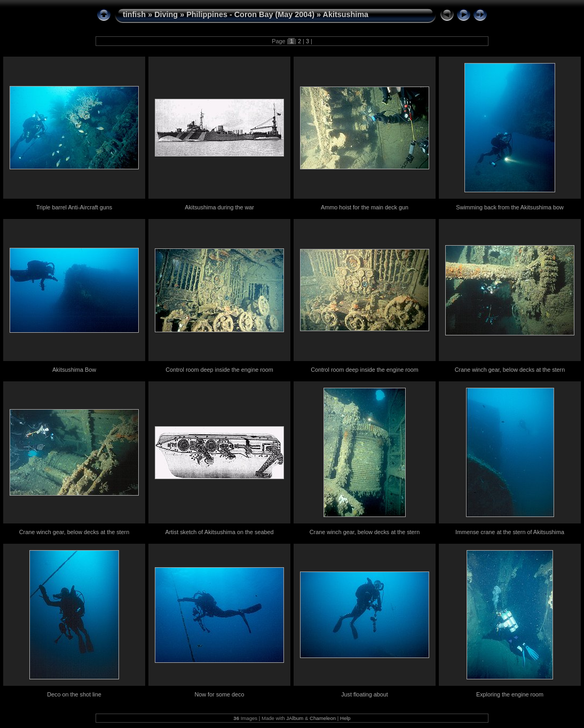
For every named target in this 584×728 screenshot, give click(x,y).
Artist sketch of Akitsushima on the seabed (220, 532)
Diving (166, 14)
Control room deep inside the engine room (219, 370)
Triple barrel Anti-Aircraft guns (74, 207)
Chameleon (323, 718)
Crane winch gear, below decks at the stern (510, 370)
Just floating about (365, 694)
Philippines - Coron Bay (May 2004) (250, 14)
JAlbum (295, 718)
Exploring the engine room (510, 694)
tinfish (134, 14)
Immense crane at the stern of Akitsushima (510, 532)
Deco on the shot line (74, 694)
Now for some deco (219, 694)
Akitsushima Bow (74, 370)
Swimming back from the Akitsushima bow (510, 207)
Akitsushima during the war (219, 207)
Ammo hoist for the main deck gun (365, 207)
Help (345, 718)
